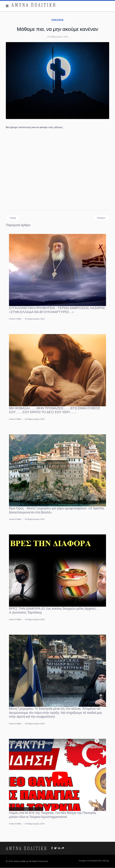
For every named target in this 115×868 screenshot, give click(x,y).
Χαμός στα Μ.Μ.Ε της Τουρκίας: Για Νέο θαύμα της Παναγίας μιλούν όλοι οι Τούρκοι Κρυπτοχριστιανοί (53, 815)
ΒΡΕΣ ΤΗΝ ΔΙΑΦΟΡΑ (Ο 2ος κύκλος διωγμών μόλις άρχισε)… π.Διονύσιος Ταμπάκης (54, 611)
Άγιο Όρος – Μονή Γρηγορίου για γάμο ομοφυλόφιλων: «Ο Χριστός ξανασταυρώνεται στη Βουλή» (57, 510)
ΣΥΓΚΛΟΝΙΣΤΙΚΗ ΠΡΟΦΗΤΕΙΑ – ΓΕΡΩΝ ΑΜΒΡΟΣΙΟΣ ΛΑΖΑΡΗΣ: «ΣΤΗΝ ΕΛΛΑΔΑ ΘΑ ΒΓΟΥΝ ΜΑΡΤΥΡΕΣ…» (57, 310)
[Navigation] (7, 6)
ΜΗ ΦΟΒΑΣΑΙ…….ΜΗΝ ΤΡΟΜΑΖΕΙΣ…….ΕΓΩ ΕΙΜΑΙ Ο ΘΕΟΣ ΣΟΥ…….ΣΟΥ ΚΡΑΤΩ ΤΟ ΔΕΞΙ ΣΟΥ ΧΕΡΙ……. (55, 410)
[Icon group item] (52, 848)
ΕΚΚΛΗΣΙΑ (58, 20)
